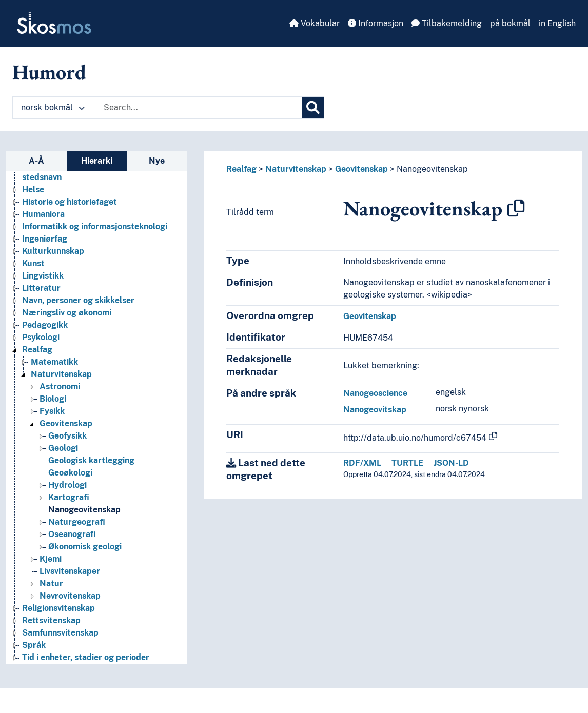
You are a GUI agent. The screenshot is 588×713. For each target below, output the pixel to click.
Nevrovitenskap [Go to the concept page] (70, 596)
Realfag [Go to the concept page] (37, 350)
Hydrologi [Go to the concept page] (67, 485)
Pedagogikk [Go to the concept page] (45, 325)
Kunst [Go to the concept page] (33, 263)
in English (557, 23)
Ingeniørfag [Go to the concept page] (45, 239)
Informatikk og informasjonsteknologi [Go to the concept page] (95, 226)
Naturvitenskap (296, 169)
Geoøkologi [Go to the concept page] (70, 473)
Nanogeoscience (375, 393)
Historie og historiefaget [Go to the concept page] (70, 202)
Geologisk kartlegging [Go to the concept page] (91, 460)
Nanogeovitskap (375, 410)
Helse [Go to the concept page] (33, 190)
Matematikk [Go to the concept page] (54, 362)
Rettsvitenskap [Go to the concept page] (51, 620)
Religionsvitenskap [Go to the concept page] (58, 608)
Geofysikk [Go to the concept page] (67, 436)
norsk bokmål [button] (53, 107)
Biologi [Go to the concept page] (53, 399)
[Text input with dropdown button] (200, 108)
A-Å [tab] (36, 161)
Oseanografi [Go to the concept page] (72, 534)
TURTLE (407, 463)
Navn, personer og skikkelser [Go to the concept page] (78, 300)
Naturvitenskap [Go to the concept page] (61, 374)
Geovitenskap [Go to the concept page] (66, 423)
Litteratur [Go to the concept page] (41, 288)
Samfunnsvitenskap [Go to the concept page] (60, 633)
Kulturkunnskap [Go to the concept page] (53, 251)
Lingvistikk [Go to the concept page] (43, 276)
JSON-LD (451, 463)
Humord (49, 72)
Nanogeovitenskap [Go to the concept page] (84, 510)
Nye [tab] (157, 161)
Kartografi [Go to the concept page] (69, 497)
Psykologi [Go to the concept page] (41, 337)
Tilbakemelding (447, 23)
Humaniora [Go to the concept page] (43, 214)
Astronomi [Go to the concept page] (60, 387)
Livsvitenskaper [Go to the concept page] (70, 571)
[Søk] (313, 108)
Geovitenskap (361, 169)
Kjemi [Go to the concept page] (51, 559)
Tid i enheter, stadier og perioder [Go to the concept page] (86, 657)
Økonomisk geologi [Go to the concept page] (85, 547)
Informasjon (376, 23)
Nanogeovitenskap (432, 169)
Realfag (241, 169)
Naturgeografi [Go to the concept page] (77, 522)
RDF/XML (362, 463)
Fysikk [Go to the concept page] (52, 411)
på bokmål (510, 23)
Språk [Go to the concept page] (34, 645)
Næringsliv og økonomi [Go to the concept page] (67, 313)
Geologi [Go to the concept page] (63, 448)
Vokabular (315, 23)
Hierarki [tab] (97, 161)
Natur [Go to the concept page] (51, 583)
